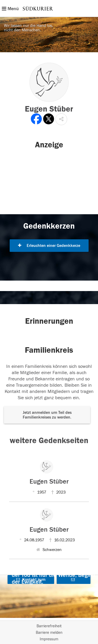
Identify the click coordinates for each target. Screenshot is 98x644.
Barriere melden (49, 633)
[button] (61, 119)
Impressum (49, 639)
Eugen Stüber (49, 481)
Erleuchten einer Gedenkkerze (49, 246)
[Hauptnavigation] (49, 8)
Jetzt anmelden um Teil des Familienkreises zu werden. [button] (47, 415)
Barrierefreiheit (49, 626)
